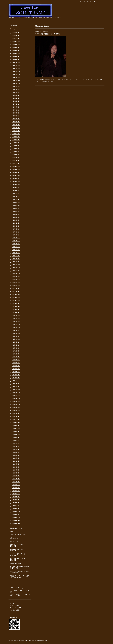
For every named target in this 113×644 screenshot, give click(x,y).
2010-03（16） (16, 521)
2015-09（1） (16, 360)
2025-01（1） (16, 60)
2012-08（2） (16, 455)
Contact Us (14, 541)
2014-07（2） (16, 396)
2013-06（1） (16, 428)
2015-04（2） (16, 372)
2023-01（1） (16, 122)
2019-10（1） (16, 235)
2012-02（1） (16, 473)
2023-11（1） (16, 98)
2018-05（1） (16, 277)
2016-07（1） (16, 330)
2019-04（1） (16, 247)
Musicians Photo (16, 528)
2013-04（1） (16, 434)
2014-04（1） (16, 405)
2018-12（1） (16, 256)
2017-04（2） (16, 306)
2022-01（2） (16, 155)
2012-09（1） (16, 452)
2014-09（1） (16, 390)
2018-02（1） (16, 283)
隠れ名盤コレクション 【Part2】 (17, 550)
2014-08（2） (16, 393)
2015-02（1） (16, 378)
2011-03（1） (16, 500)
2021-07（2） (16, 173)
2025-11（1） (16, 36)
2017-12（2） (16, 289)
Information (14, 538)
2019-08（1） (16, 241)
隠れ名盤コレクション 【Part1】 (17, 545)
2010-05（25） (16, 515)
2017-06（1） (16, 301)
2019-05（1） (16, 244)
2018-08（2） (16, 268)
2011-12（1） (16, 479)
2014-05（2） (16, 402)
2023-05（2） (16, 113)
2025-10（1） (16, 39)
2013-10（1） (16, 420)
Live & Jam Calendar (17, 535)
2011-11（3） (16, 482)
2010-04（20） (16, 518)
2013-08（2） (16, 423)
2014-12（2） (16, 381)
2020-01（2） (16, 226)
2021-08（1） (16, 170)
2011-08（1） (16, 488)
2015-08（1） (16, 363)
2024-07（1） (16, 77)
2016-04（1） (16, 339)
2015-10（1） (16, 357)
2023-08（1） (16, 104)
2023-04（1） (16, 116)
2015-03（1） (16, 375)
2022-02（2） (16, 152)
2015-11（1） (16, 354)
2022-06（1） (16, 143)
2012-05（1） (16, 464)
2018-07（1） (16, 271)
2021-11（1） (16, 161)
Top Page (13, 26)
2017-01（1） (16, 312)
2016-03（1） (16, 342)
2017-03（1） (16, 309)
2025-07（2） (16, 48)
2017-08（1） (16, 298)
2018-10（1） (16, 262)
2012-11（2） (16, 446)
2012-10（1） (16, 449)
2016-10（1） (16, 321)
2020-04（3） (16, 217)
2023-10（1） (16, 101)
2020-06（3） (16, 211)
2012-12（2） (16, 443)
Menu (12, 531)
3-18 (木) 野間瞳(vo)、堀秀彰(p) (49, 34)
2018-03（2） (16, 280)
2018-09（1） (16, 265)
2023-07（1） (16, 107)
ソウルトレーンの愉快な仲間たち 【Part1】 (19, 567)
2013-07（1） (16, 425)
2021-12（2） (16, 158)
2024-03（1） (16, 86)
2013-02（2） (16, 440)
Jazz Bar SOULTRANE (22, 640)
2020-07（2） (16, 208)
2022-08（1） (16, 137)
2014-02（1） (16, 411)
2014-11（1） (16, 384)
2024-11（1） (16, 66)
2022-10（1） (16, 131)
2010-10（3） (16, 506)
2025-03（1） (16, 57)
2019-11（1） (16, 232)
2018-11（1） (16, 259)
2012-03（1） (16, 470)
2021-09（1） (16, 167)
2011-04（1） (16, 497)
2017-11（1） (16, 292)
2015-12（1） (16, 351)
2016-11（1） (16, 318)
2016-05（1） (16, 336)
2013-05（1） (16, 431)
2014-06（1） (16, 399)
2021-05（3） (16, 179)
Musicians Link (15, 563)
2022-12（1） (16, 125)
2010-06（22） (16, 512)
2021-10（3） (16, 164)
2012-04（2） (16, 467)
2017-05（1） (16, 304)
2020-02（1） (16, 223)
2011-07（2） (16, 491)
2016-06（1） (16, 333)
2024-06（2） (16, 80)
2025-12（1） (16, 33)
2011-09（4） (16, 485)
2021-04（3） (16, 182)
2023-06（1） (16, 110)
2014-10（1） (16, 387)
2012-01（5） (16, 476)
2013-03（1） (16, 437)
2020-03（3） (16, 220)
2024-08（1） (16, 74)
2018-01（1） (16, 286)
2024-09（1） (16, 71)
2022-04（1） (16, 146)
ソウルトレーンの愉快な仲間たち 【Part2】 (19, 572)
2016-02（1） (16, 345)
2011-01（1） (16, 503)
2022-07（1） (16, 140)
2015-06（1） (16, 369)
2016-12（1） (16, 315)
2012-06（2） (16, 461)
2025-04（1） (16, 54)
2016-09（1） (16, 324)
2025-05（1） (16, 51)
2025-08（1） (16, 45)
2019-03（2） (16, 250)
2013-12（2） (16, 414)
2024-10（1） (16, 68)
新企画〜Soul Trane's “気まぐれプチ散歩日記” (19, 577)
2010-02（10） (16, 524)
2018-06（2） (16, 274)
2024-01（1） (16, 92)
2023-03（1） (16, 119)
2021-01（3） (16, 190)
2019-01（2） (16, 253)
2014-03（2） (16, 408)
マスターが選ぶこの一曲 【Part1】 (17, 555)
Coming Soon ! (15, 29)
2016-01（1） (16, 348)
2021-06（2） (16, 176)
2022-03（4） (16, 149)
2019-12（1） (16, 229)
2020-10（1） (16, 199)
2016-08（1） (16, 327)
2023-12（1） (16, 95)
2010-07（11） (16, 509)
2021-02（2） (16, 187)
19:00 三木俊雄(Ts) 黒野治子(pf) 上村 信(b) (20, 595)
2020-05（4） (16, 214)
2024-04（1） (16, 83)
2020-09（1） (16, 202)
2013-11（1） (16, 417)
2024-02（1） (16, 89)
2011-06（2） (16, 494)
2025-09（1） (16, 42)
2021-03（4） (16, 185)
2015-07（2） (16, 366)
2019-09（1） (16, 238)
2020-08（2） (16, 205)
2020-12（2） (16, 193)
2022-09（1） (16, 134)
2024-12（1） (16, 63)
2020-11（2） (16, 196)
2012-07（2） (16, 458)
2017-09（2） (16, 295)
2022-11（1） (16, 128)
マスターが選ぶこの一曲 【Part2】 (17, 559)
